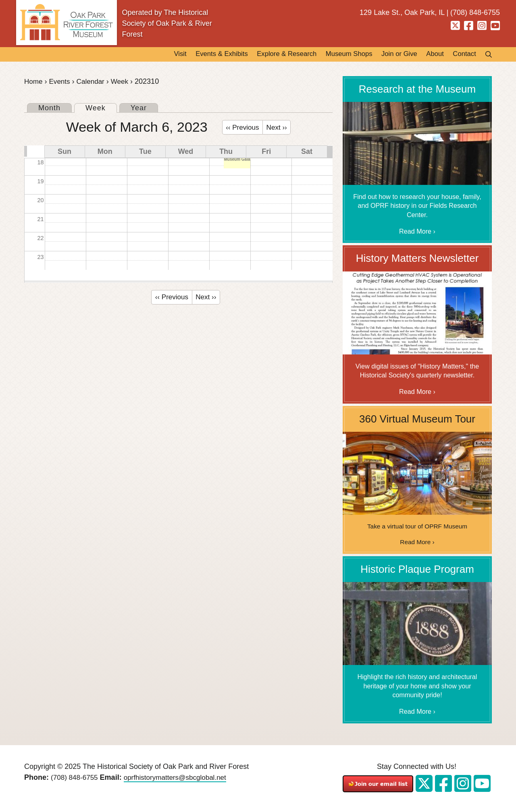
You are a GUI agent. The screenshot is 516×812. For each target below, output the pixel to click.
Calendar (93, 82)
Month (49, 109)
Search (486, 55)
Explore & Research (266, 55)
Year (139, 109)
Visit (149, 55)
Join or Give (390, 55)
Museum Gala (237, 161)
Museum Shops (334, 55)
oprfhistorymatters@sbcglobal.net (180, 779)
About (430, 55)
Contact (462, 55)
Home (34, 82)
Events (61, 82)
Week (124, 82)
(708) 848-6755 (76, 779)
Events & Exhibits (195, 55)
